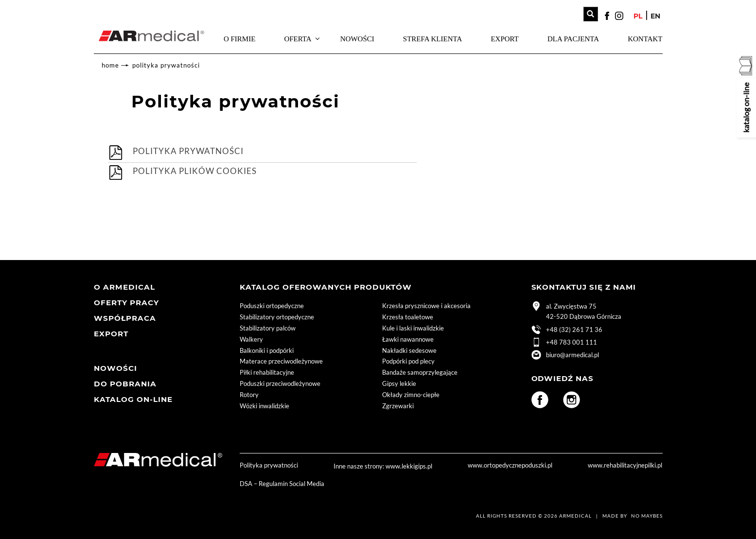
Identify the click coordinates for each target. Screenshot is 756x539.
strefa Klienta (432, 39)
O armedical (124, 287)
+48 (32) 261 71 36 (567, 330)
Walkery (251, 340)
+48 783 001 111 (564, 343)
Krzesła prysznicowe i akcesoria (426, 306)
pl (638, 16)
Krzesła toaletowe (408, 317)
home (110, 65)
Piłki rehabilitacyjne (267, 373)
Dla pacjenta (573, 39)
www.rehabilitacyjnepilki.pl (625, 466)
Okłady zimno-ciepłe (411, 395)
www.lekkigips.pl (409, 466)
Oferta (298, 39)
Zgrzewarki (398, 406)
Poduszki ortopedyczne (272, 306)
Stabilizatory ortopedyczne (277, 317)
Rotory (249, 395)
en (655, 16)
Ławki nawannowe (408, 340)
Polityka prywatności (166, 65)
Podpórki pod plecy (408, 362)
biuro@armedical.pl (565, 356)
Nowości (357, 39)
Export (504, 39)
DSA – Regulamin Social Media (282, 484)
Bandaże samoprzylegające (420, 373)
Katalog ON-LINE (133, 400)
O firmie (239, 39)
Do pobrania (125, 384)
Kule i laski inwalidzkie (413, 329)
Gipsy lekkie (399, 384)
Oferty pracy (126, 303)
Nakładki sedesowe (409, 350)
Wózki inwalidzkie (264, 406)
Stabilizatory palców (268, 329)
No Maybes (647, 516)
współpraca (125, 319)
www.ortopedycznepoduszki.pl (510, 466)
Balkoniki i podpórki (267, 350)
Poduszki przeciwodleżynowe (280, 384)
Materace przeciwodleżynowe (281, 362)
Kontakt (645, 39)
